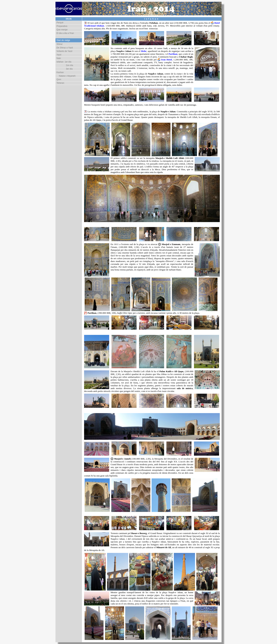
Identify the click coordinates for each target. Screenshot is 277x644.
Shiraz (60, 44)
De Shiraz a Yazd (65, 48)
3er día (65, 69)
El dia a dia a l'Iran (65, 33)
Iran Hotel (167, 60)
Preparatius (62, 26)
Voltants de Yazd (64, 51)
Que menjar (62, 30)
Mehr (144, 51)
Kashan (60, 72)
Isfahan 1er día (64, 62)
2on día (65, 65)
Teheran (60, 83)
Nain (59, 58)
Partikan (173, 54)
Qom (59, 79)
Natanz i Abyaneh (66, 76)
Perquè (60, 23)
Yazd (59, 55)
